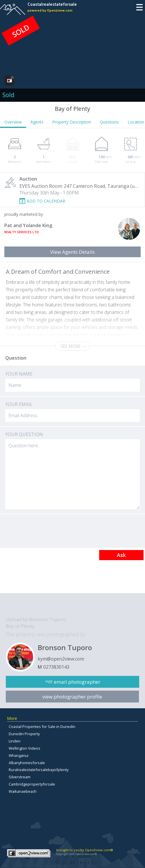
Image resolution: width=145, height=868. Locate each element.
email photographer (77, 682)
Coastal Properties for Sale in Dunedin (42, 727)
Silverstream (20, 777)
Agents (37, 122)
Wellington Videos (25, 748)
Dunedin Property (24, 734)
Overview (13, 122)
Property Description (72, 122)
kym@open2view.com (61, 659)
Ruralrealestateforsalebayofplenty (39, 770)
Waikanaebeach (23, 791)
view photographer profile (72, 697)
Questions (109, 122)
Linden (15, 741)
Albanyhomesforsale (27, 763)
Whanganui (19, 755)
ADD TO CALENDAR (46, 201)
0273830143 (56, 667)
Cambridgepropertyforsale (32, 784)
